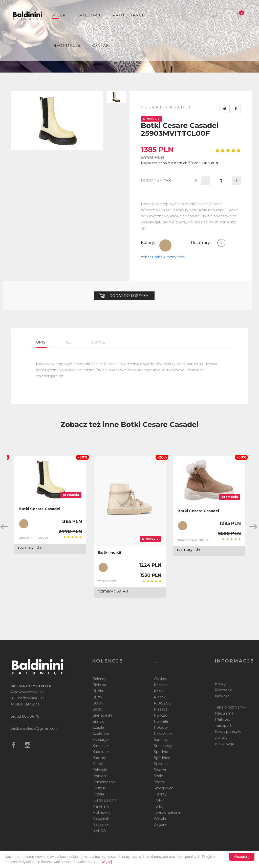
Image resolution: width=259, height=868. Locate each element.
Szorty (159, 782)
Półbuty (161, 727)
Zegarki (160, 825)
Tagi (68, 342)
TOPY (159, 800)
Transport (223, 725)
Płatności (223, 719)
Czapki (98, 727)
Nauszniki (101, 825)
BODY (98, 703)
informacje (66, 45)
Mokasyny (101, 812)
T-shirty (160, 794)
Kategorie (89, 15)
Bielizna (99, 685)
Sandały (161, 740)
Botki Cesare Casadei (39, 509)
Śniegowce (164, 788)
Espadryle (101, 740)
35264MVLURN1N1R (193, 540)
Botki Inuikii (110, 553)
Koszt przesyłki (228, 732)
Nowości (223, 696)
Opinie (98, 342)
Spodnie (161, 752)
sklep (59, 15)
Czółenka (101, 734)
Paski (158, 691)
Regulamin (225, 713)
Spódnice (162, 758)
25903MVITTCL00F (34, 538)
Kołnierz (100, 776)
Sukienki (161, 764)
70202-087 (107, 581)
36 (221, 243)
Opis (41, 342)
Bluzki (98, 691)
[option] (50, 505)
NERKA (99, 831)
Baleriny (99, 679)
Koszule (99, 788)
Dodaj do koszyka (124, 296)
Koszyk (221, 684)
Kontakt (101, 45)
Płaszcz (161, 709)
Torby (159, 806)
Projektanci (128, 15)
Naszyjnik (101, 818)
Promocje (224, 690)
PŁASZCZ (162, 703)
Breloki (98, 721)
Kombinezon (104, 782)
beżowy (165, 245)
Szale (158, 776)
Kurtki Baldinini (105, 800)
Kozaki (98, 794)
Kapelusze (101, 752)
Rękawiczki (164, 734)
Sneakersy (163, 746)
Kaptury (99, 758)
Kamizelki (101, 746)
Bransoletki (102, 715)
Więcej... (108, 862)
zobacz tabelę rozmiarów (163, 257)
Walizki (160, 818)
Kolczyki (100, 770)
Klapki (98, 764)
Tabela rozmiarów (231, 707)
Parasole (161, 685)
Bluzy (97, 697)
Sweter (160, 770)
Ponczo (161, 715)
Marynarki (101, 806)
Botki (97, 709)
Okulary (160, 679)
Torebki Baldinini (168, 812)
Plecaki (160, 697)
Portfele (161, 721)
